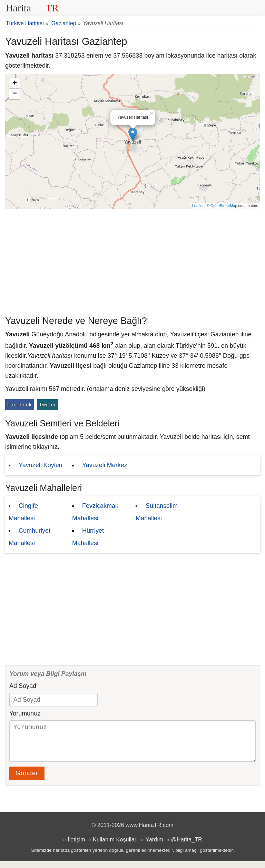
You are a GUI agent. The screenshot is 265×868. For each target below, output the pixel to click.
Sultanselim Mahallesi (157, 512)
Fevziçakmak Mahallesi (95, 512)
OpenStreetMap (224, 206)
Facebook (19, 405)
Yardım (154, 846)
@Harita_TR (187, 846)
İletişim (76, 846)
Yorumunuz (25, 713)
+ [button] (15, 83)
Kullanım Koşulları (115, 846)
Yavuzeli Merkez (105, 465)
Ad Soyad (23, 686)
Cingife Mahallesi (23, 512)
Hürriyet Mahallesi (88, 537)
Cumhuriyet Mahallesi (30, 537)
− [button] (15, 94)
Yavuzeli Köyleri (41, 465)
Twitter (47, 405)
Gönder (27, 780)
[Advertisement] (132, 260)
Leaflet (198, 206)
